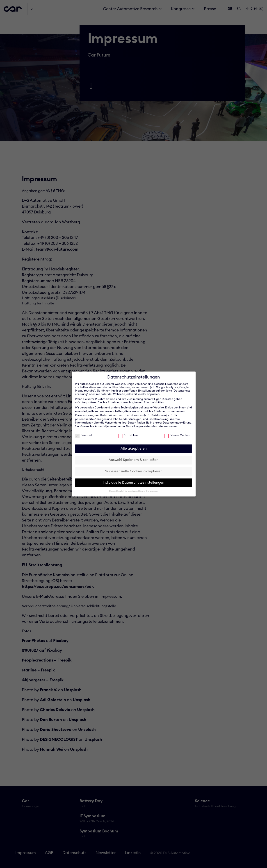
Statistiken (128, 435)
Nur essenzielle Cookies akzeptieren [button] (133, 471)
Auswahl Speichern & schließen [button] (133, 460)
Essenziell (84, 435)
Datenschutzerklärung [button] (135, 491)
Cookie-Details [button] (116, 491)
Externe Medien (177, 435)
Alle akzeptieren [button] (134, 449)
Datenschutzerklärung (177, 423)
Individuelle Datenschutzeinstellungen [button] (133, 483)
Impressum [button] (153, 491)
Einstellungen (134, 426)
